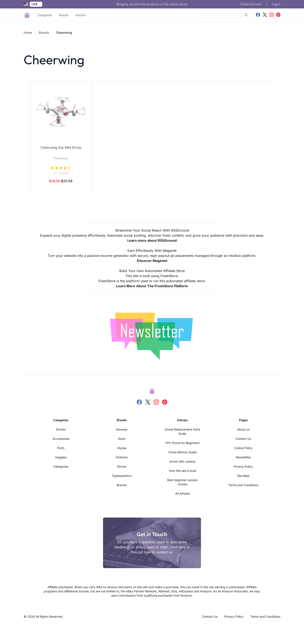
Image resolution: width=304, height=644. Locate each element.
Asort (122, 439)
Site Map (243, 476)
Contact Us (243, 439)
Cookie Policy (243, 448)
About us (243, 429)
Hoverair (122, 429)
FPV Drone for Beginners (183, 443)
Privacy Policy (243, 466)
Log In (276, 4)
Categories (45, 15)
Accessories (61, 439)
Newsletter (243, 457)
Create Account (251, 4)
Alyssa (122, 448)
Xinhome (122, 457)
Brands (64, 15)
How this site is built (183, 471)
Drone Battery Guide (183, 452)
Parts (61, 448)
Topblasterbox (122, 476)
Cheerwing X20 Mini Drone (61, 148)
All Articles (183, 493)
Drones (61, 429)
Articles (81, 15)
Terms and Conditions (243, 485)
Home (28, 33)
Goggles (61, 457)
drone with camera (182, 461)
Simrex (122, 466)
